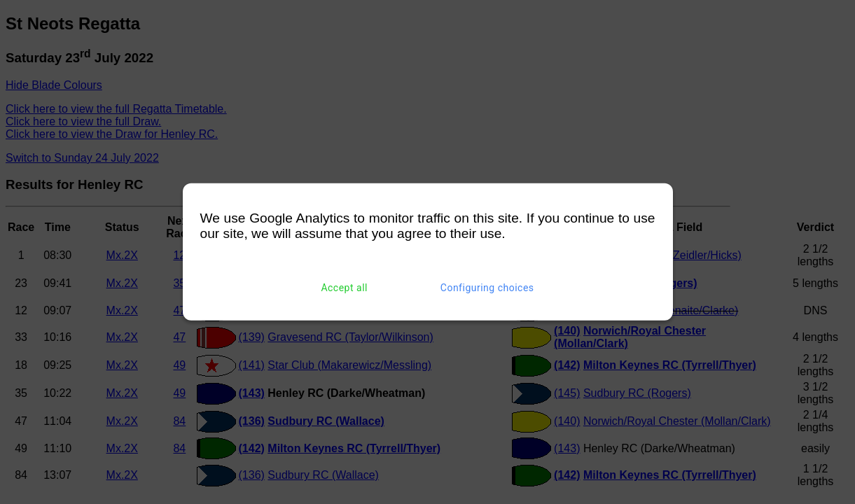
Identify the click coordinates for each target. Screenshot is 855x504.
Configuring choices (487, 288)
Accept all (344, 288)
